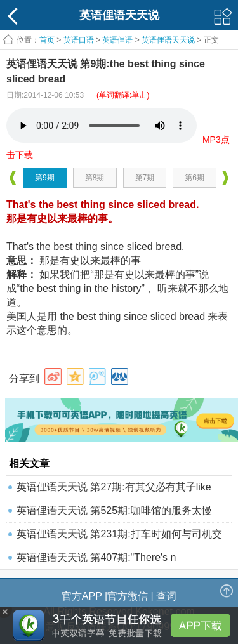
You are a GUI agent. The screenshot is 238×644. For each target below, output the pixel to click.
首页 (47, 40)
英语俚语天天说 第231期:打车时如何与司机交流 (119, 537)
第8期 (95, 178)
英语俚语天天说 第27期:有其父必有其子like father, (114, 490)
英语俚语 (117, 40)
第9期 (45, 178)
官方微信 (128, 596)
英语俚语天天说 (169, 40)
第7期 (145, 178)
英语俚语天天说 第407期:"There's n (96, 557)
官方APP (82, 596)
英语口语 (79, 40)
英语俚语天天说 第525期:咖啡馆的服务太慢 (114, 510)
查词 (166, 596)
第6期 (195, 178)
